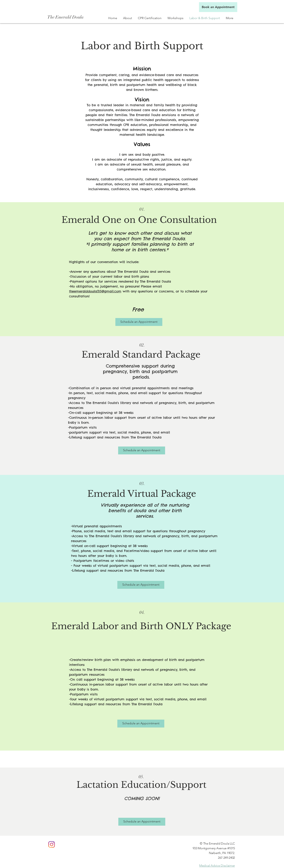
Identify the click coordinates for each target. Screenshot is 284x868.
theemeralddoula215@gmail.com (95, 291)
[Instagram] (52, 844)
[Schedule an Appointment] (139, 322)
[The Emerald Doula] (66, 17)
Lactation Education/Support (142, 785)
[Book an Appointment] (218, 7)
